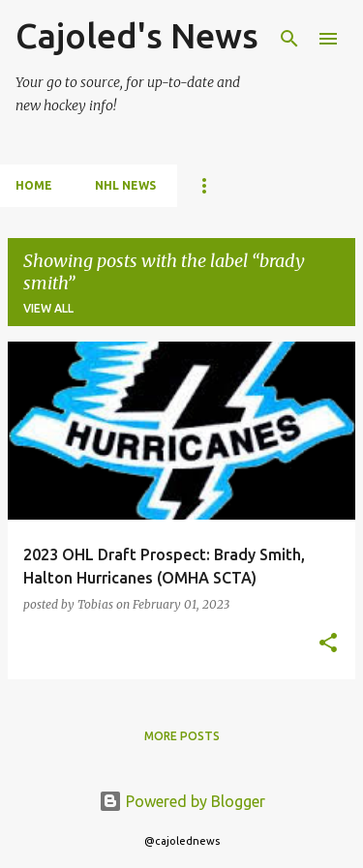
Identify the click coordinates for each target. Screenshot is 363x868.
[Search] (289, 39)
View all (48, 308)
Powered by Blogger (182, 801)
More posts (182, 736)
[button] (328, 644)
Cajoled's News (137, 35)
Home (34, 185)
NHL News (125, 185)
